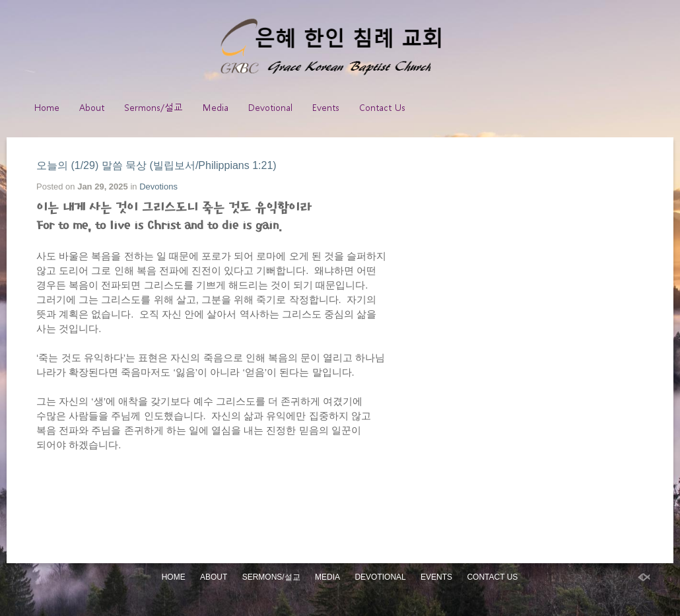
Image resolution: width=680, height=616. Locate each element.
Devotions (158, 187)
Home (47, 107)
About (92, 107)
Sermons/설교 (153, 107)
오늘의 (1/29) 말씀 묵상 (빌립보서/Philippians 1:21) (156, 165)
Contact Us (382, 107)
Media (216, 107)
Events (326, 107)
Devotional (270, 107)
